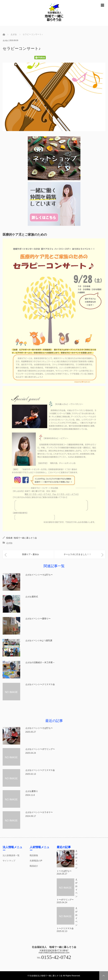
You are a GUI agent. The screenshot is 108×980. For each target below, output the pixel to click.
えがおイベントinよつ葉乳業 (40, 641)
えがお (5, 40)
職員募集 (34, 855)
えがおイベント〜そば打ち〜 (39, 575)
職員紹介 (34, 866)
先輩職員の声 (36, 861)
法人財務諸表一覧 (11, 855)
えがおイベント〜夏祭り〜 (38, 619)
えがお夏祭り (32, 791)
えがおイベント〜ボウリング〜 (40, 749)
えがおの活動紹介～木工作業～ (40, 662)
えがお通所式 (32, 597)
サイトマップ (9, 861)
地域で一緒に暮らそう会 (25, 538)
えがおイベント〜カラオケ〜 (39, 812)
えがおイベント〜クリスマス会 (40, 684)
